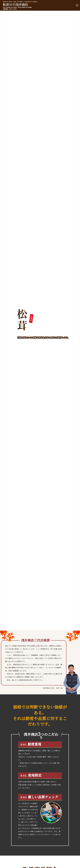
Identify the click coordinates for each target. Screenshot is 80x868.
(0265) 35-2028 (11, 7)
